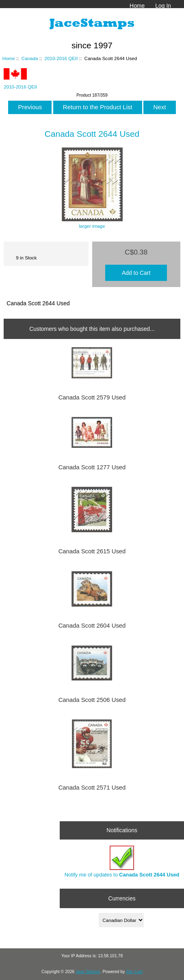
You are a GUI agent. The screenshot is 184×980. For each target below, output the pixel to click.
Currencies (122, 898)
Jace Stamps (88, 972)
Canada (30, 58)
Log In (163, 6)
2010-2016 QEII (61, 58)
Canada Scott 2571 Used (92, 788)
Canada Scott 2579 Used (92, 397)
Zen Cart (134, 972)
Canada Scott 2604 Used (92, 626)
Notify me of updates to (122, 862)
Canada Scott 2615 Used (92, 551)
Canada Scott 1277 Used (92, 467)
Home (137, 6)
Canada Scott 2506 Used (92, 700)
